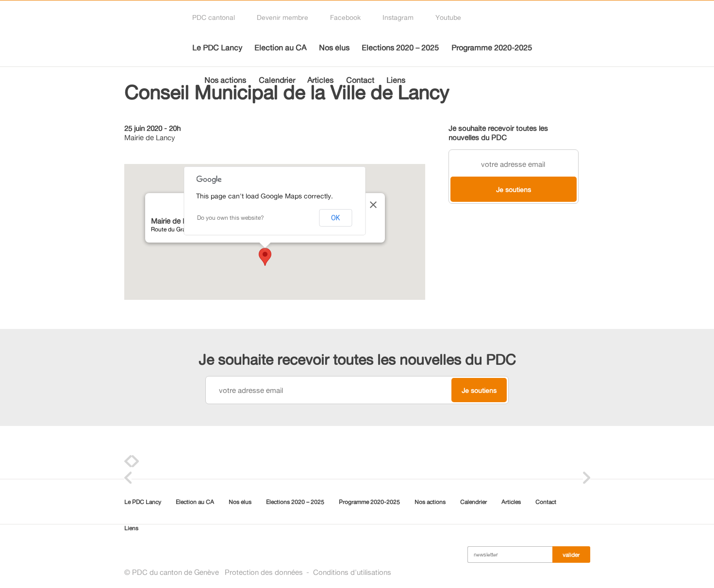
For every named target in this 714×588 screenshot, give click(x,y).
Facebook (345, 17)
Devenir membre (282, 17)
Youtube (448, 17)
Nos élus (334, 48)
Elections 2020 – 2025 (400, 48)
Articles (320, 80)
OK (335, 218)
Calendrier (277, 80)
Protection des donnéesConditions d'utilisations (308, 572)
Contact (360, 80)
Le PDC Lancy (217, 48)
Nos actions (225, 80)
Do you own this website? (231, 218)
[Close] (382, 205)
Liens (396, 80)
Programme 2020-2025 (492, 48)
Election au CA (280, 48)
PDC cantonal (214, 17)
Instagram (398, 17)
